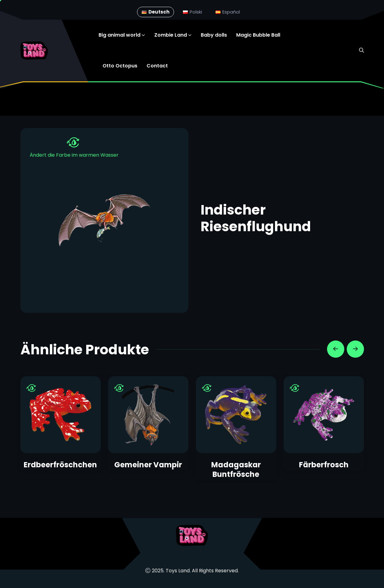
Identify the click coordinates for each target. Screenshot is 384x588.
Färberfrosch (324, 465)
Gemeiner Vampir (148, 465)
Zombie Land (171, 35)
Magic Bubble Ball (258, 35)
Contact (157, 66)
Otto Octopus (120, 66)
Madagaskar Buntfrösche (236, 469)
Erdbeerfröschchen (60, 465)
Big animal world (119, 35)
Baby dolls (214, 35)
